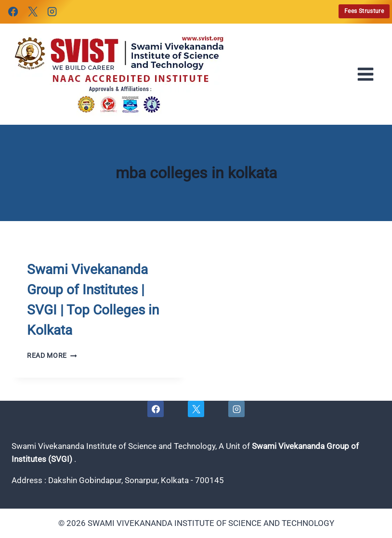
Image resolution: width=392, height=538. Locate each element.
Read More (52, 355)
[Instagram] (52, 12)
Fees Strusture (364, 11)
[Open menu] (368, 74)
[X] (32, 12)
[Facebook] (13, 12)
